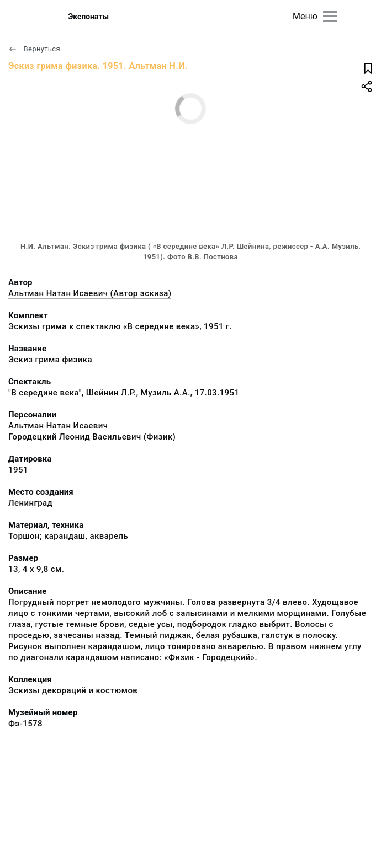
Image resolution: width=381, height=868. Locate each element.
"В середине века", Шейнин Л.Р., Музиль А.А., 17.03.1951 (124, 393)
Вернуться (34, 49)
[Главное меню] (330, 16)
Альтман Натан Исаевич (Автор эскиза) (90, 293)
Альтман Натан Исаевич (58, 426)
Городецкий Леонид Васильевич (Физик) (92, 437)
